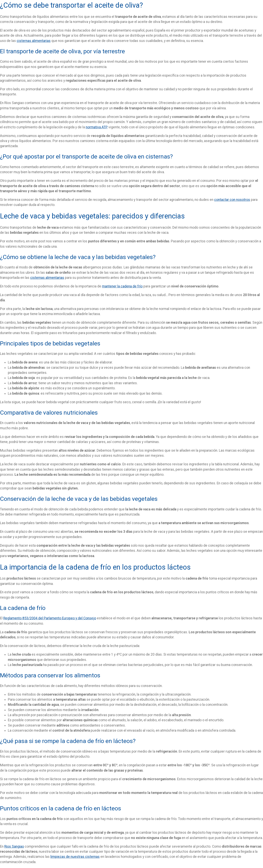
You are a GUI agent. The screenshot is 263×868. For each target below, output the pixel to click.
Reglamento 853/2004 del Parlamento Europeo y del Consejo (50, 618)
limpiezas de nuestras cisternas (75, 857)
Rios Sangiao (14, 846)
